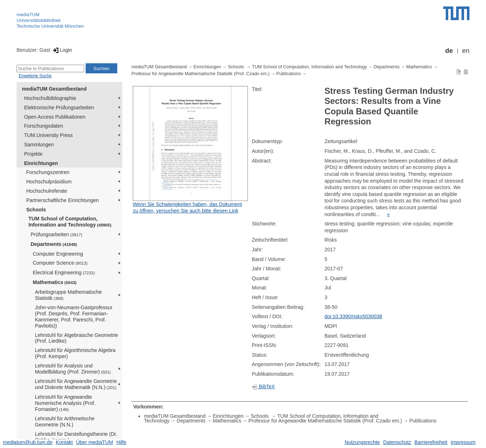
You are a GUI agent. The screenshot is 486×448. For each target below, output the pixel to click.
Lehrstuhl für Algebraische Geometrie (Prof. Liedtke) (76, 338)
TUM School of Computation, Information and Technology (70, 222)
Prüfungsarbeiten (56, 234)
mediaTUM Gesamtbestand (54, 89)
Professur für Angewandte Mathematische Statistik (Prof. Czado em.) (200, 74)
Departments (54, 244)
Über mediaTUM (94, 442)
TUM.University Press (48, 135)
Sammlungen (39, 145)
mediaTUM (28, 15)
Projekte (33, 154)
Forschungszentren (48, 172)
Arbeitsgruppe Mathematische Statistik (68, 295)
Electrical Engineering (64, 273)
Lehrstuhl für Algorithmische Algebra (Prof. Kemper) (75, 353)
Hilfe (121, 442)
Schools (36, 210)
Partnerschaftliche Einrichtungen (63, 200)
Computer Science (60, 263)
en (466, 51)
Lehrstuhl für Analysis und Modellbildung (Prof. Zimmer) (73, 369)
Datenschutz (397, 442)
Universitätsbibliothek (39, 20)
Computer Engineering (58, 254)
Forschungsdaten (44, 126)
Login (62, 50)
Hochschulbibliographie (50, 98)
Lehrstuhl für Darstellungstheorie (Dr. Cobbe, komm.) (76, 437)
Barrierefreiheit (431, 442)
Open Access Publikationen (55, 117)
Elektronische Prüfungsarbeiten (59, 108)
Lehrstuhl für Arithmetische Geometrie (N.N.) (65, 422)
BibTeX (263, 387)
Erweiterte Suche (35, 76)
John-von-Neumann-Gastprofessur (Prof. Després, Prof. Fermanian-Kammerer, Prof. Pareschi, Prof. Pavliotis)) (74, 316)
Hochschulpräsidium (49, 182)
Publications (289, 74)
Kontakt (64, 442)
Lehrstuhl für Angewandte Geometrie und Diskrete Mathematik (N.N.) (76, 384)
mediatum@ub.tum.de (28, 442)
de (449, 51)
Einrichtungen (41, 163)
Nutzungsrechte (362, 442)
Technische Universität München (50, 26)
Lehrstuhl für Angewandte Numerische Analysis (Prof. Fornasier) (65, 403)
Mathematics (55, 282)
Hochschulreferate (47, 191)
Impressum (463, 442)
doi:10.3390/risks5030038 (353, 316)
